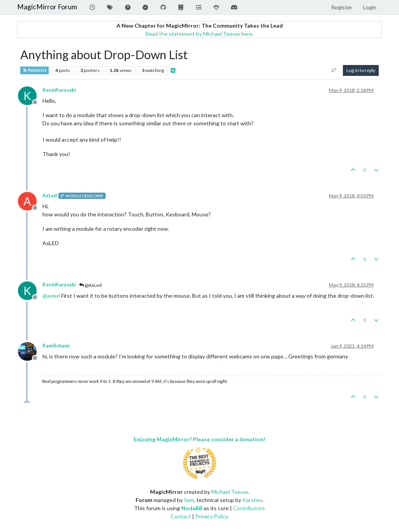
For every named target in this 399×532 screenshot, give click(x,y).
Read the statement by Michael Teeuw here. (199, 34)
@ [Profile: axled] (51, 296)
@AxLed (90, 285)
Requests (34, 70)
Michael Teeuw (230, 492)
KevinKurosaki (59, 90)
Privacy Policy (212, 516)
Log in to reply (361, 70)
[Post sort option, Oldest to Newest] (334, 70)
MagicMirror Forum (47, 7)
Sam (189, 500)
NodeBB (192, 508)
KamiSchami (56, 346)
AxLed (50, 196)
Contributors (249, 508)
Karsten (252, 500)
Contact (181, 516)
